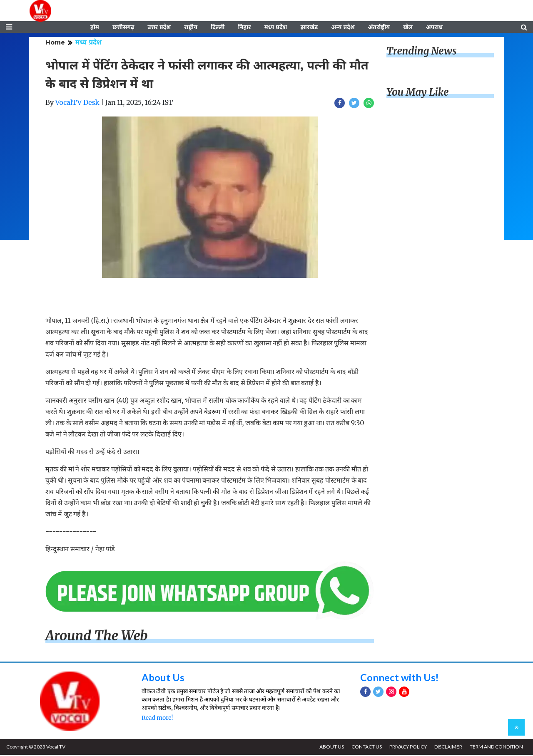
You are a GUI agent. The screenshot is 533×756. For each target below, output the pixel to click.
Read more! (157, 719)
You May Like (418, 93)
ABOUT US (330, 748)
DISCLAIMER (447, 748)
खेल (408, 28)
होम (95, 28)
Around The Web (97, 637)
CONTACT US (365, 748)
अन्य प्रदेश (343, 28)
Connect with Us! (400, 678)
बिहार (244, 28)
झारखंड (309, 28)
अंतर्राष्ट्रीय (379, 28)
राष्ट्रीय (191, 28)
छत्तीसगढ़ (123, 28)
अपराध (434, 28)
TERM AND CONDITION (496, 748)
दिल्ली (218, 28)
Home (55, 43)
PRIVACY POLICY (407, 748)
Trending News (421, 52)
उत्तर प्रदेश (159, 28)
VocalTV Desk (77, 104)
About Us (163, 678)
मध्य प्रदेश (275, 28)
